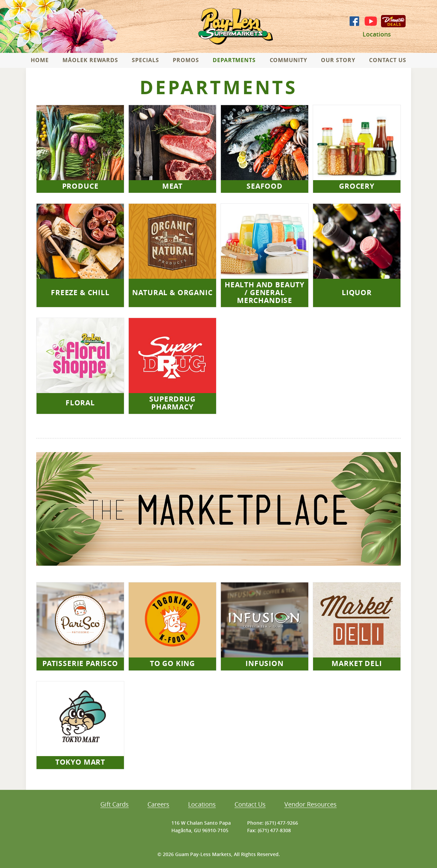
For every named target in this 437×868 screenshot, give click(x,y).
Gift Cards (115, 805)
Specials (145, 60)
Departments (234, 60)
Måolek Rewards (90, 60)
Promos (186, 60)
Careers (158, 805)
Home (40, 60)
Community (289, 60)
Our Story (338, 60)
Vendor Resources (311, 805)
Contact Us (388, 60)
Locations (377, 34)
